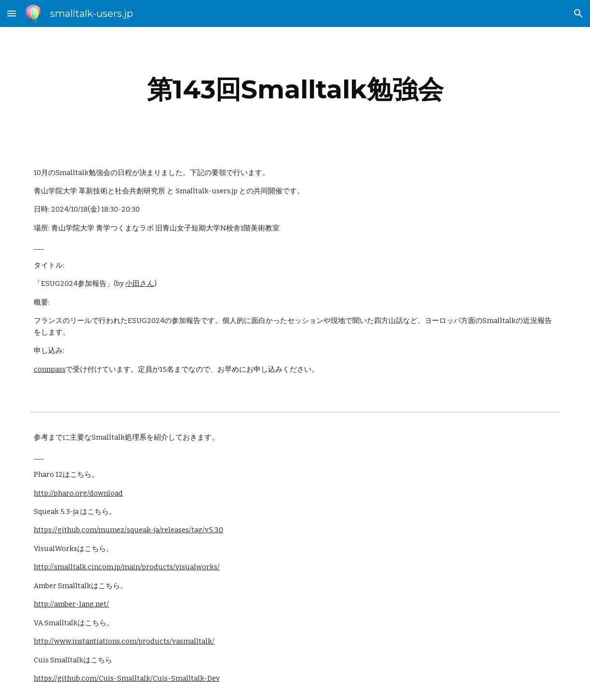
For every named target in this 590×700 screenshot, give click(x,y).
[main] (295, 89)
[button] (12, 13)
